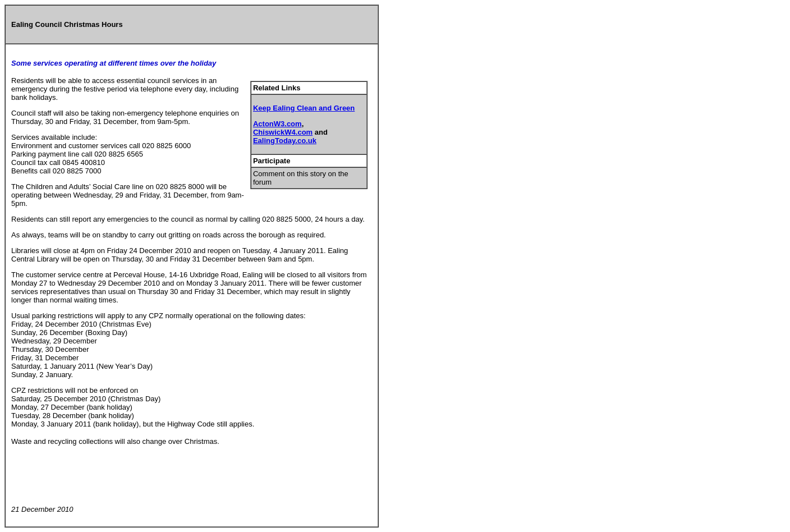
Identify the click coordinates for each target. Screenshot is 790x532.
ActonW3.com (277, 124)
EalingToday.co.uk (285, 141)
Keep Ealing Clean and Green (304, 108)
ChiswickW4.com (283, 132)
